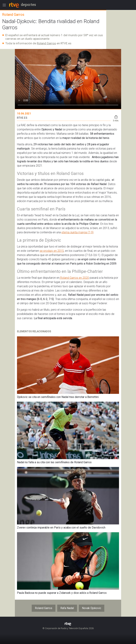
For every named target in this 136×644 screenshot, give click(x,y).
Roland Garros (46, 43)
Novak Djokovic (92, 608)
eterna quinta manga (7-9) (77, 232)
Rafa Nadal (67, 608)
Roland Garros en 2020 (74, 278)
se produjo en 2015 (52, 251)
